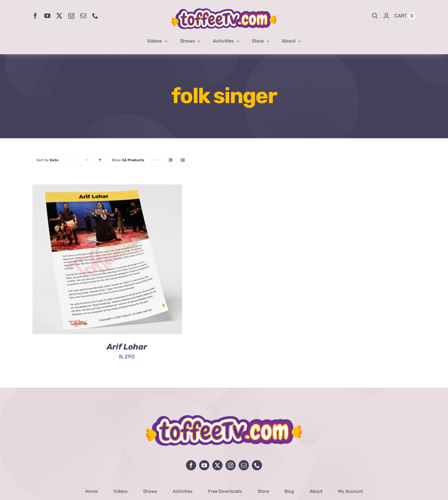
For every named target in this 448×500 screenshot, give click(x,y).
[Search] (375, 16)
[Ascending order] (100, 160)
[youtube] (47, 16)
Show (128, 160)
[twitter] (59, 16)
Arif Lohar (127, 347)
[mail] (83, 16)
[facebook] (35, 16)
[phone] (95, 16)
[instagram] (71, 16)
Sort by (47, 160)
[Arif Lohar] (107, 189)
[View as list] (183, 160)
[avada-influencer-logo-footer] (224, 418)
